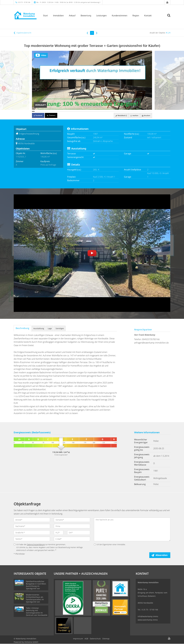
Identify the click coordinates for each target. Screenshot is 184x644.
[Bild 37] (125, 111)
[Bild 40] (133, 111)
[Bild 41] (135, 111)
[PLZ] (59, 533)
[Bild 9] (54, 111)
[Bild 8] (51, 111)
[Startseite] (25, 15)
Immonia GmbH (31, 642)
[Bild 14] (66, 111)
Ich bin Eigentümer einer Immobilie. (110, 544)
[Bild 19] (79, 111)
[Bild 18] (77, 111)
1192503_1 (21, 157)
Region (136, 16)
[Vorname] (72, 520)
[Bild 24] (92, 111)
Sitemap (106, 639)
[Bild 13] (64, 111)
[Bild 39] (130, 111)
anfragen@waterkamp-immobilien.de (151, 343)
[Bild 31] (110, 111)
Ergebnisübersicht (23, 33)
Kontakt (148, 16)
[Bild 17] (74, 111)
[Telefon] (32, 539)
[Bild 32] (112, 111)
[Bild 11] (59, 111)
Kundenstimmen (120, 16)
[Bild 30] (107, 111)
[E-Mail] (72, 539)
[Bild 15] (69, 111)
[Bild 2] (36, 111)
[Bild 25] (95, 111)
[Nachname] (32, 526)
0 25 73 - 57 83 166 (24, 2)
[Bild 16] (72, 111)
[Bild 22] (87, 111)
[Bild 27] (100, 111)
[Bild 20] (82, 111)
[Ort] (79, 533)
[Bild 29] (105, 111)
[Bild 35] (120, 111)
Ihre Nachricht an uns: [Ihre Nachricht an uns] (132, 529)
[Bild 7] (49, 111)
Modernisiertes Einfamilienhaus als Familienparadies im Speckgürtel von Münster (35, 600)
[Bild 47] (151, 111)
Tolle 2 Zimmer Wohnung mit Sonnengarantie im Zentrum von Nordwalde (37, 612)
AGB (86, 639)
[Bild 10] (56, 111)
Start (45, 16)
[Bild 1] (33, 111)
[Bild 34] (118, 111)
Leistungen (101, 16)
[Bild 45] (146, 111)
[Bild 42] (138, 111)
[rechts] (97, 33)
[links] (87, 33)
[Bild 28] (102, 111)
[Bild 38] (128, 111)
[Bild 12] (61, 111)
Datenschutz (95, 639)
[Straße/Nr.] (32, 533)
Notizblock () (120, 115)
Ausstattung (39, 328)
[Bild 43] (141, 111)
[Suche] (170, 17)
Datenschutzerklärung (36, 544)
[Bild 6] (46, 111)
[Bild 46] (148, 111)
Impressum (78, 639)
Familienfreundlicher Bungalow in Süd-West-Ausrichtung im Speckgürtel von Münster (36, 586)
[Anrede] (32, 520)
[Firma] (72, 526)
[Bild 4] (41, 111)
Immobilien (58, 16)
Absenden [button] (162, 555)
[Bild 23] (89, 111)
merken (134, 115)
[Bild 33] (115, 111)
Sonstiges (60, 328)
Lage (50, 328)
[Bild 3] (38, 111)
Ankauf (72, 16)
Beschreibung (22, 328)
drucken (146, 115)
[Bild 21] (84, 111)
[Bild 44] (143, 111)
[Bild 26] (97, 111)
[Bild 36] (123, 111)
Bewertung (86, 16)
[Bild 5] (43, 111)
